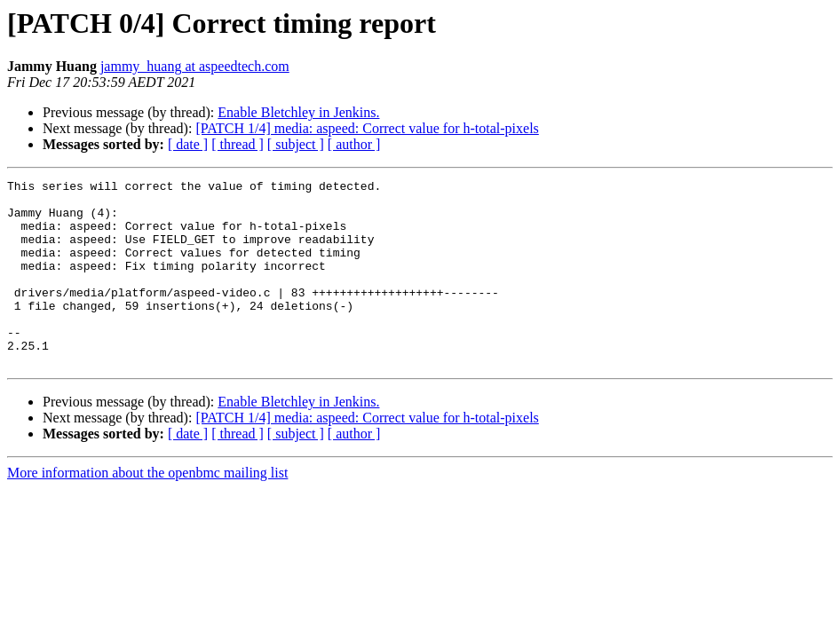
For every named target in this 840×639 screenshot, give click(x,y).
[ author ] (354, 144)
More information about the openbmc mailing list (147, 510)
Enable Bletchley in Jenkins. (298, 112)
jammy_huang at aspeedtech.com (195, 66)
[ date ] (188, 144)
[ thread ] (238, 144)
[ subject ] (296, 144)
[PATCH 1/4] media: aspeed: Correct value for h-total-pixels (367, 128)
